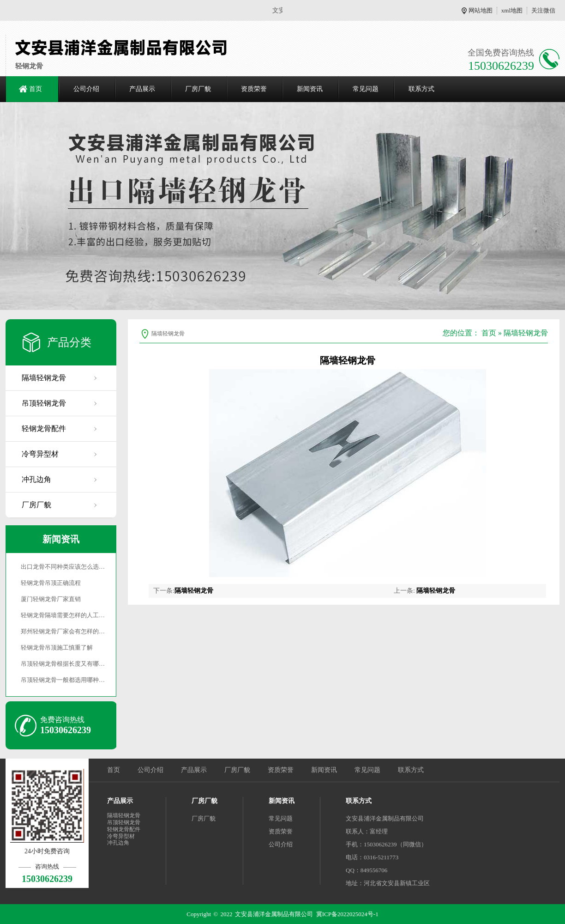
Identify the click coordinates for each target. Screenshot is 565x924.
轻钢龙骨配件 (44, 429)
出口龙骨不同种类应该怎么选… (63, 567)
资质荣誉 (254, 89)
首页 (36, 89)
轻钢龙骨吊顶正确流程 (51, 583)
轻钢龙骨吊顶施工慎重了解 (57, 647)
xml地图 (512, 10)
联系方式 (421, 89)
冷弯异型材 (40, 454)
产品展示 (142, 89)
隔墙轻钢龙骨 (44, 378)
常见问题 (366, 89)
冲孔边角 (36, 479)
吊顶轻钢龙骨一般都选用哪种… (63, 680)
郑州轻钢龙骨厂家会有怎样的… (63, 631)
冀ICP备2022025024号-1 (347, 914)
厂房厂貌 (198, 89)
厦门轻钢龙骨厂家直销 (51, 599)
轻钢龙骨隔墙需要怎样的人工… (63, 615)
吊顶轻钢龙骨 (44, 403)
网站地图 (481, 10)
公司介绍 (86, 89)
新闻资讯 (310, 89)
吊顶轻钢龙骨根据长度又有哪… (63, 664)
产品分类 (69, 342)
